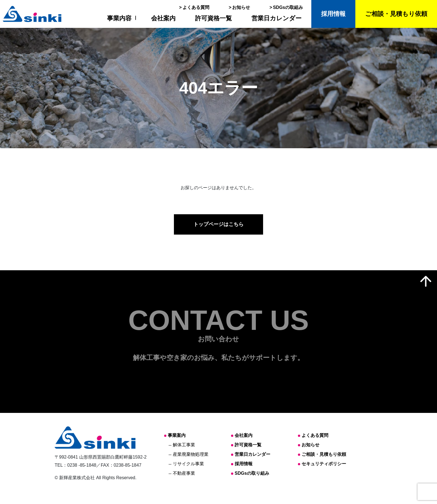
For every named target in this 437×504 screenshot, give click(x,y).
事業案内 (177, 435)
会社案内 (163, 18)
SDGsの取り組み (252, 473)
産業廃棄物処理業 (191, 454)
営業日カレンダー (276, 18)
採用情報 (333, 14)
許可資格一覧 (213, 18)
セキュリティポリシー (324, 464)
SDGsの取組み (288, 7)
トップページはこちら (219, 224)
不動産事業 (184, 473)
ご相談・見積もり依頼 (396, 14)
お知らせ (241, 7)
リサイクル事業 (188, 464)
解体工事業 (184, 445)
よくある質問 (196, 7)
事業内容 (119, 18)
